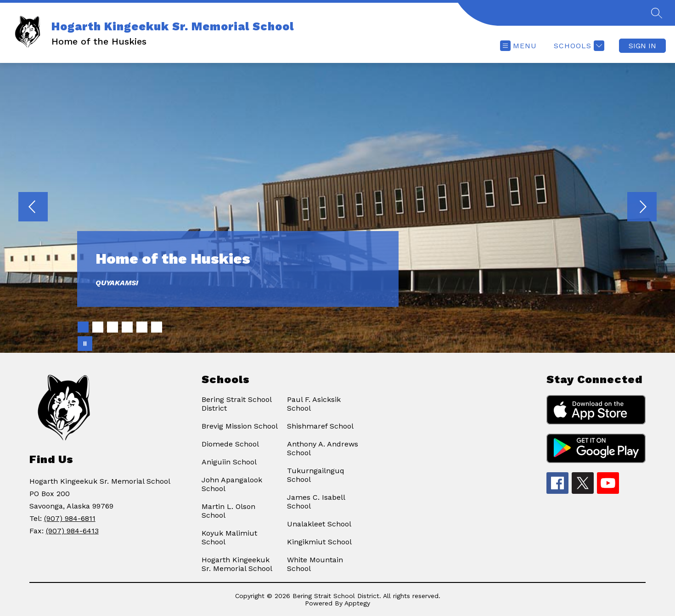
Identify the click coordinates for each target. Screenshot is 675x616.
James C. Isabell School (316, 502)
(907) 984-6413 (72, 531)
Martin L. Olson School (228, 511)
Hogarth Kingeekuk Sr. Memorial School (237, 564)
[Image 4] (127, 327)
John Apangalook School (232, 484)
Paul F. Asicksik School (314, 404)
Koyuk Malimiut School (229, 537)
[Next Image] (642, 208)
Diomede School (230, 444)
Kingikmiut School (319, 542)
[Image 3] (112, 327)
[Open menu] (518, 46)
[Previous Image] (33, 208)
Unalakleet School (319, 524)
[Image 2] (98, 327)
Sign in (642, 46)
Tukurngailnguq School (316, 475)
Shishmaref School (320, 426)
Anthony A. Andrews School (323, 448)
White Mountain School (315, 564)
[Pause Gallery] (85, 344)
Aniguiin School (229, 462)
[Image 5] (142, 327)
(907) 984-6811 (70, 518)
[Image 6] (157, 327)
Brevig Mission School (240, 426)
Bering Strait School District (236, 404)
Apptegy (357, 603)
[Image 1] (83, 327)
